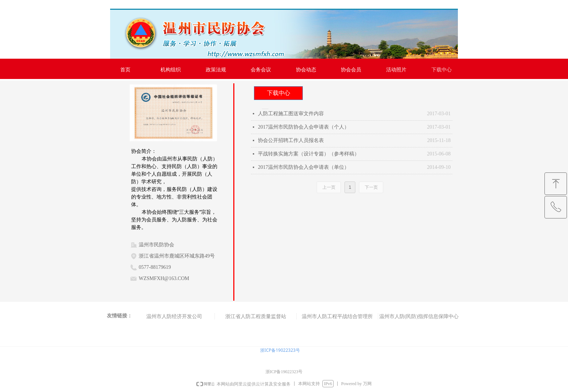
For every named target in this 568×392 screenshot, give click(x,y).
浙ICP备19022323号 (280, 350)
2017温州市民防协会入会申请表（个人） (304, 127)
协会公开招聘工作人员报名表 (291, 140)
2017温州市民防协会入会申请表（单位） (304, 167)
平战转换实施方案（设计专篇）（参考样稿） (309, 154)
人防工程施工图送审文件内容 (291, 114)
